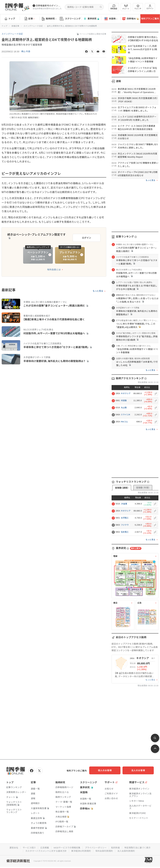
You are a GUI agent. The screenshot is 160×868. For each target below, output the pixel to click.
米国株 (111, 19)
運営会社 (12, 847)
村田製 (124, 401)
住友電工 (125, 532)
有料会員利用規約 (105, 850)
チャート (126, 7)
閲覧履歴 (114, 7)
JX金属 (124, 504)
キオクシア (126, 394)
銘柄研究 (49, 19)
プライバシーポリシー (96, 847)
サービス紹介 (28, 847)
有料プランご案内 (150, 19)
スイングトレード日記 (33, 26)
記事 (30, 19)
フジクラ (125, 525)
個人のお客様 (108, 770)
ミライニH (125, 415)
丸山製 (124, 408)
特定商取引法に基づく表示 (139, 847)
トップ (10, 19)
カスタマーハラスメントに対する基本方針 (45, 850)
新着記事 (15, 26)
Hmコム (124, 422)
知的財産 (116, 847)
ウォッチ (138, 7)
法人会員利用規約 (127, 850)
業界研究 (91, 19)
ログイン (150, 7)
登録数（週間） (122, 488)
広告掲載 (44, 847)
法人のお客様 (140, 770)
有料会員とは (54, 269)
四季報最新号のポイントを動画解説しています (49, 6)
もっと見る (98, 290)
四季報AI (130, 19)
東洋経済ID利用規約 (81, 850)
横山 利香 (26, 52)
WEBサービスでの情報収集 (67, 847)
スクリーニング (70, 19)
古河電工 (125, 518)
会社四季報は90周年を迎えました (47, 9)
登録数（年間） (143, 488)
